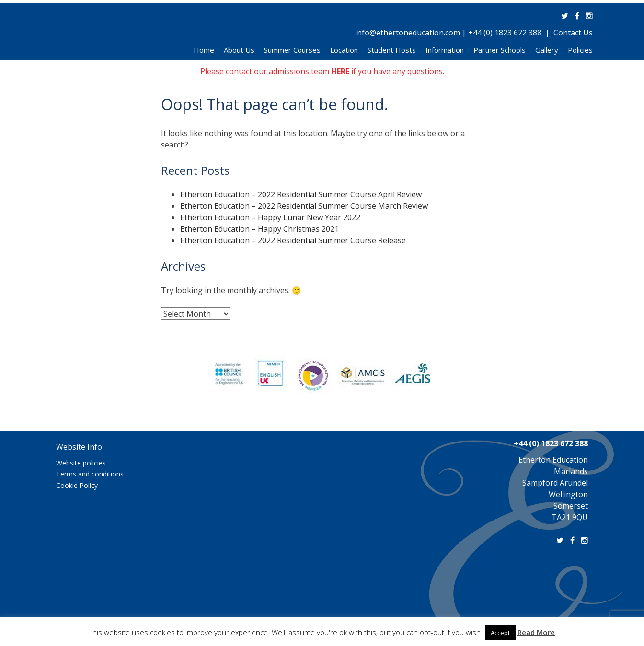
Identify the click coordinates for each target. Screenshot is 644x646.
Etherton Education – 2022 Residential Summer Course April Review (301, 194)
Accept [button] (500, 633)
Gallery (549, 50)
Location (347, 50)
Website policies (81, 463)
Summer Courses (295, 50)
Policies (580, 50)
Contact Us (573, 33)
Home (207, 50)
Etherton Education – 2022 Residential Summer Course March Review (304, 206)
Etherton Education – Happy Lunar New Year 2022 (270, 217)
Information (447, 50)
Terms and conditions (90, 474)
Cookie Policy (77, 485)
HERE (340, 71)
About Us (242, 50)
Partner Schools (502, 50)
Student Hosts (394, 50)
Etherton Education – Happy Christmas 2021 (259, 229)
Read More (536, 632)
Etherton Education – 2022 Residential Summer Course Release (293, 240)
